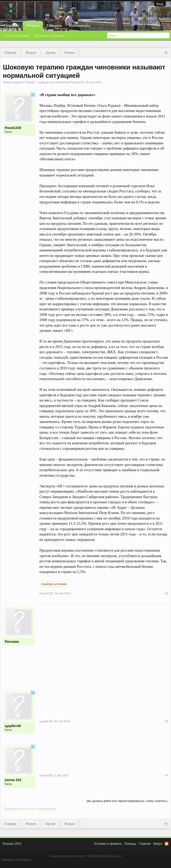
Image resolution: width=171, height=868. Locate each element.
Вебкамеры (80, 26)
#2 (167, 721)
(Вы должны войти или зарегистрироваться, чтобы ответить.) (127, 801)
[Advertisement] (104, 642)
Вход (160, 4)
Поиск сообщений (17, 36)
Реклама (12, 642)
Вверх (158, 844)
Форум (33, 26)
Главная (11, 26)
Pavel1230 (77, 82)
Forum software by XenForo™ (86, 856)
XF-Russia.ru (23, 860)
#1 (167, 593)
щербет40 (13, 726)
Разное (30, 82)
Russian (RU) (12, 844)
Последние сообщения (50, 36)
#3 (167, 775)
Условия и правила (108, 844)
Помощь (130, 844)
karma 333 (13, 780)
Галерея (54, 26)
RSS (167, 844)
